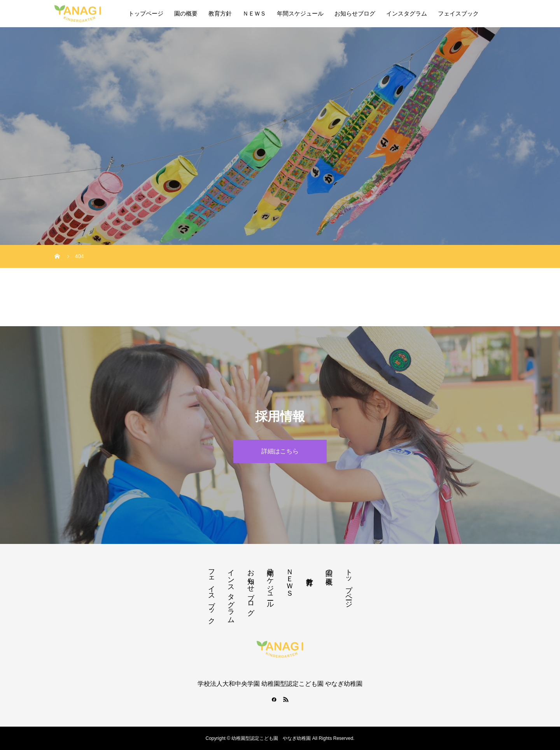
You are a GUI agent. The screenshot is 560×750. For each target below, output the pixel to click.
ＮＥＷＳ (254, 13)
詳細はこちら (280, 451)
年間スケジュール (300, 13)
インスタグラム (407, 13)
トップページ (146, 13)
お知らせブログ (355, 13)
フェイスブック (458, 13)
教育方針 (220, 13)
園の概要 (186, 13)
